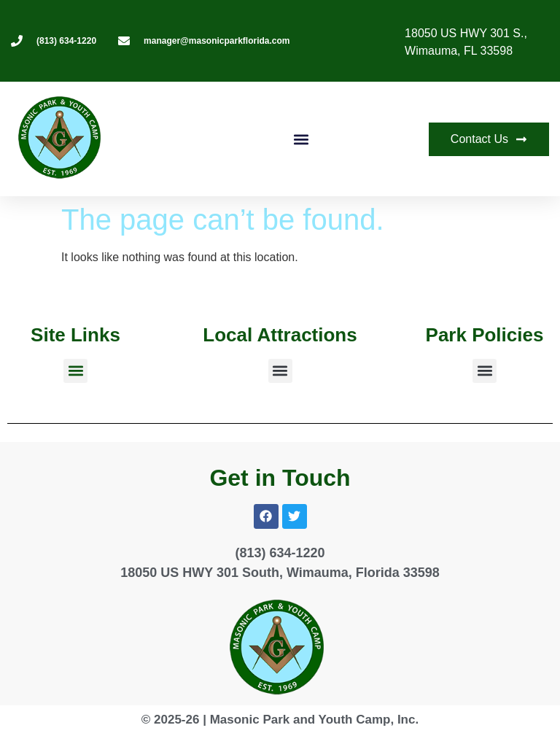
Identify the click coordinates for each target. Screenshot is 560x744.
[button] (301, 139)
